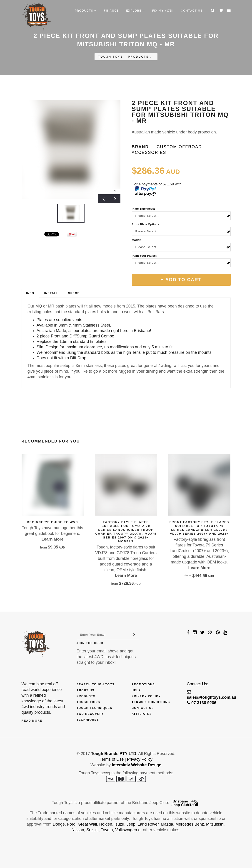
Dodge (59, 824)
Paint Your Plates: (144, 256)
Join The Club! (91, 643)
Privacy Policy (146, 696)
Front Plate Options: (146, 224)
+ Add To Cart (181, 280)
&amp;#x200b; (33, 234)
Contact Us (192, 11)
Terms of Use (112, 759)
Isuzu (119, 824)
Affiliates (142, 714)
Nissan (78, 830)
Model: (137, 240)
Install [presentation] (51, 293)
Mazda (167, 824)
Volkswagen (126, 830)
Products (86, 11)
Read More (32, 721)
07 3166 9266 (202, 703)
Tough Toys (111, 57)
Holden (106, 824)
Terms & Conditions (151, 702)
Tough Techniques (94, 708)
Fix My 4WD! (163, 11)
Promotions (143, 684)
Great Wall (87, 824)
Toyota (107, 830)
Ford (71, 824)
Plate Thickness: (143, 209)
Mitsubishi (215, 824)
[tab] (30, 293)
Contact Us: (197, 684)
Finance (111, 11)
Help (136, 690)
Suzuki (92, 830)
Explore (135, 11)
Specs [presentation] (74, 293)
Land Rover (148, 824)
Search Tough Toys (96, 684)
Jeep (131, 824)
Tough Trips (88, 702)
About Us (86, 690)
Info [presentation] (30, 293)
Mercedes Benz (190, 824)
